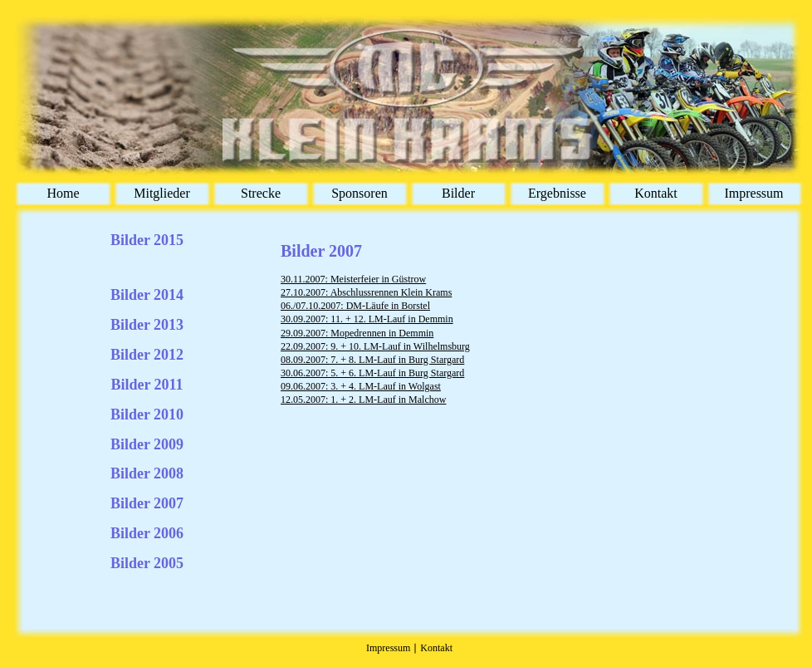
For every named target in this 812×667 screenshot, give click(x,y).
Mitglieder (162, 193)
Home (63, 193)
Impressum (753, 193)
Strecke (261, 193)
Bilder (458, 193)
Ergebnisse (557, 193)
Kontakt (656, 193)
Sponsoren (360, 193)
